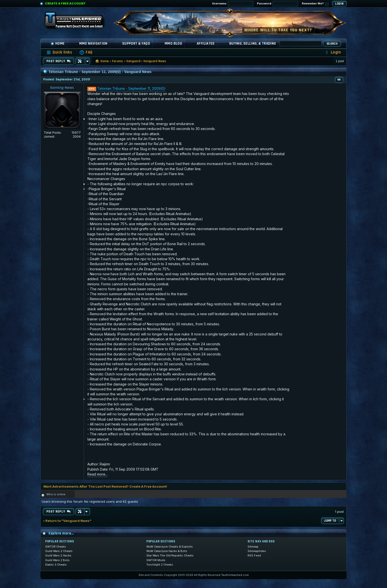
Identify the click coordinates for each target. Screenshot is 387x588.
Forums (118, 61)
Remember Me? (315, 4)
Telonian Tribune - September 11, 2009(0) (131, 88)
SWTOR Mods (156, 560)
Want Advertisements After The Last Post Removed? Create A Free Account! (105, 486)
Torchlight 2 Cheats (160, 565)
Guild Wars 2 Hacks (58, 555)
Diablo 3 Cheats (56, 565)
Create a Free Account (65, 3)
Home (58, 44)
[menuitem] (86, 52)
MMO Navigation (93, 44)
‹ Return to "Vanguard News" (67, 521)
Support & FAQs (136, 44)
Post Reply (59, 61)
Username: (233, 4)
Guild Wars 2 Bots (57, 560)
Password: (278, 4)
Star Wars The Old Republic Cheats (170, 555)
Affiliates (206, 44)
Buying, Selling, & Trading (253, 44)
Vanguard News (155, 61)
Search (332, 44)
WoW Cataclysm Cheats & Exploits (170, 547)
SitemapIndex (257, 551)
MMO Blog (173, 44)
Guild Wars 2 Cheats (59, 551)
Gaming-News (62, 88)
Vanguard (133, 61)
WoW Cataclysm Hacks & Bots (167, 551)
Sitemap (253, 547)
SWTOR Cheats (56, 547)
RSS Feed (254, 555)
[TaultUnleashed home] (77, 21)
